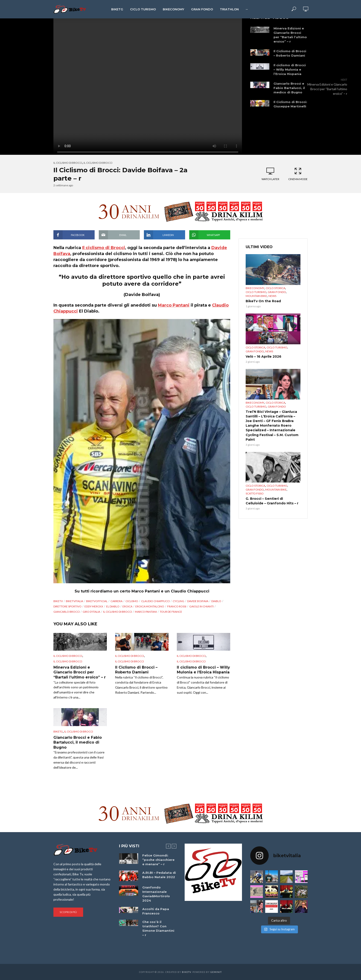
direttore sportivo (67, 606)
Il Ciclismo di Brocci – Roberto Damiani (290, 53)
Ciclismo (132, 601)
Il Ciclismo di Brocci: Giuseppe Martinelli (290, 104)
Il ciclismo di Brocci (68, 163)
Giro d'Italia (91, 612)
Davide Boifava (198, 601)
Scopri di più (68, 912)
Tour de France (171, 612)
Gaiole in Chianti (201, 606)
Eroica (127, 606)
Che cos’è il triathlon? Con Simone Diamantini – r (158, 928)
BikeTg (117, 9)
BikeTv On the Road (263, 301)
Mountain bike (256, 296)
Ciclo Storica (275, 288)
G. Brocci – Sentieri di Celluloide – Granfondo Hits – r (272, 501)
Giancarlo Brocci (67, 612)
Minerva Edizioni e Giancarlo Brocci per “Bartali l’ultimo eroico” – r (290, 35)
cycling (178, 601)
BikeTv (58, 601)
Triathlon (229, 9)
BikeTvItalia (74, 601)
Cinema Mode (298, 174)
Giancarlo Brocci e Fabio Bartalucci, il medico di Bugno (289, 88)
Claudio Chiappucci (155, 601)
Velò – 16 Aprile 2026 (263, 356)
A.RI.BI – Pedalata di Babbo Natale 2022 (159, 875)
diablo (216, 601)
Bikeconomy (173, 9)
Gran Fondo (202, 9)
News (272, 296)
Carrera (116, 601)
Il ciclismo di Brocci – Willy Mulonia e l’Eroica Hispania (290, 69)
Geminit (216, 972)
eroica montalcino (150, 606)
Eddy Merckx (94, 606)
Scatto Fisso (255, 493)
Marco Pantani (174, 305)
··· (247, 9)
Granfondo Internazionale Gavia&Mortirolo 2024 (156, 894)
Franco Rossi (177, 606)
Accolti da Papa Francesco (156, 911)
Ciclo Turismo (143, 9)
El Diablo (113, 606)
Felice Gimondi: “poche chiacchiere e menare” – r (158, 860)
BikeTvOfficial (97, 601)
